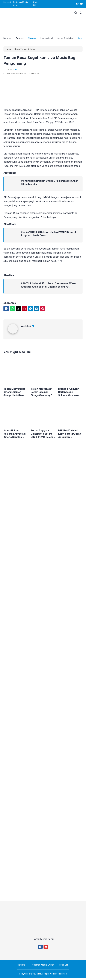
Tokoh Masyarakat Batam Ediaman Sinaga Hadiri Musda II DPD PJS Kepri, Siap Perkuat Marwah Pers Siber (15, 393)
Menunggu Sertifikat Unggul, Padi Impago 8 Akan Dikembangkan (50, 184)
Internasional (49, 39)
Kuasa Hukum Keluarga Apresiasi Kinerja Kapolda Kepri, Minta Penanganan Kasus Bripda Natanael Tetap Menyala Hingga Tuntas (15, 435)
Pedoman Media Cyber (20, 4)
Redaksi (7, 2)
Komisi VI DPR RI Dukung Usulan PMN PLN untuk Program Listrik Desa (49, 235)
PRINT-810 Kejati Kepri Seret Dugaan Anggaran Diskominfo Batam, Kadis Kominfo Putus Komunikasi (70, 435)
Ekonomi (21, 39)
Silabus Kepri (43, 975)
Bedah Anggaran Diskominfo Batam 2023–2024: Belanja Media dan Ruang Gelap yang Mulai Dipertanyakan (43, 435)
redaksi (28, 327)
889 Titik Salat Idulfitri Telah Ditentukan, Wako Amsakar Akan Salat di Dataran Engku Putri (49, 286)
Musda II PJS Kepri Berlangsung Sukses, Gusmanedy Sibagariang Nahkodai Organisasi (70, 393)
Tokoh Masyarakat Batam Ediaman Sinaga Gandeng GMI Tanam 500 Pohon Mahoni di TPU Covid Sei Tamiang (42, 393)
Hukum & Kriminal (69, 39)
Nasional (34, 39)
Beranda (8, 39)
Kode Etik (36, 4)
